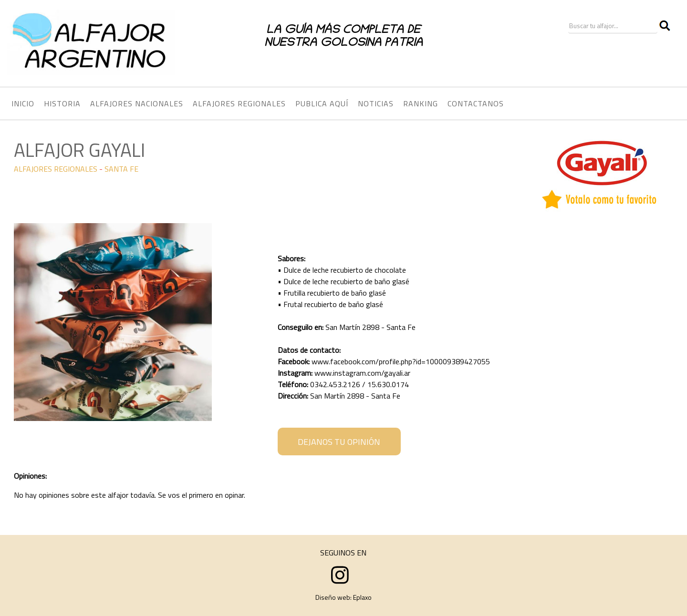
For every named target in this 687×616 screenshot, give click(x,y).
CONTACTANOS (476, 103)
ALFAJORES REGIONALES (56, 169)
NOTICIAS (376, 103)
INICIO (23, 103)
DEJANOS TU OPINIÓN (339, 442)
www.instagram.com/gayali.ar (362, 373)
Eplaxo (362, 597)
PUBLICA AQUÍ (322, 103)
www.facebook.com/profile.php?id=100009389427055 (401, 361)
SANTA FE (121, 169)
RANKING (421, 103)
